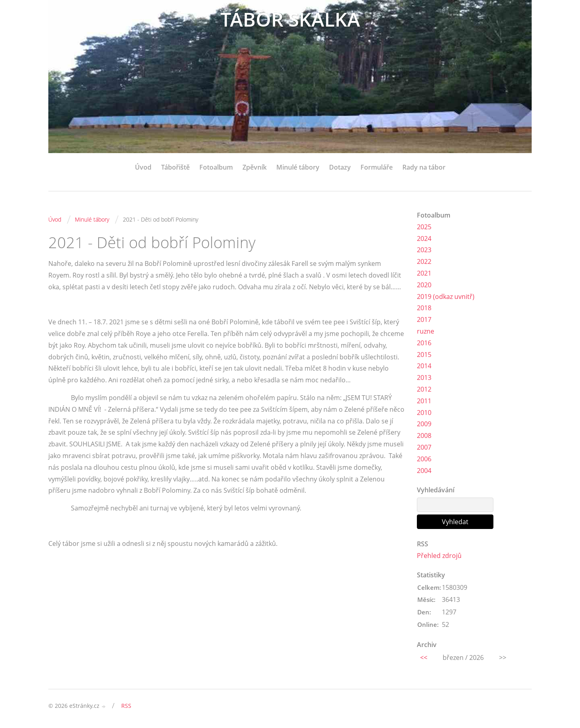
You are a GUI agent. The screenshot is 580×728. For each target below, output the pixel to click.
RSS (126, 706)
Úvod (143, 167)
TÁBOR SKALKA (290, 19)
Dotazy (340, 167)
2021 (424, 273)
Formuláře (377, 167)
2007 (424, 447)
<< (424, 657)
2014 (424, 366)
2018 (424, 308)
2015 (424, 355)
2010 (424, 413)
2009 (424, 424)
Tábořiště (175, 167)
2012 (424, 389)
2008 (424, 436)
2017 (424, 319)
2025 (424, 227)
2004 (424, 471)
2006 (424, 459)
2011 (424, 401)
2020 (424, 285)
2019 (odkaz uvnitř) (446, 297)
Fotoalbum (216, 167)
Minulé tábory (298, 167)
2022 (424, 261)
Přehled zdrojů (439, 556)
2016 (424, 343)
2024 (424, 239)
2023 (424, 250)
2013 (424, 377)
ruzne (426, 331)
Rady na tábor (424, 167)
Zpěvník (255, 167)
